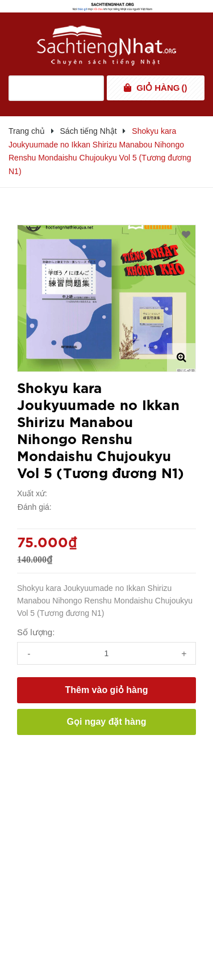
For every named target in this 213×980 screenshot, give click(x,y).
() (162, 88)
